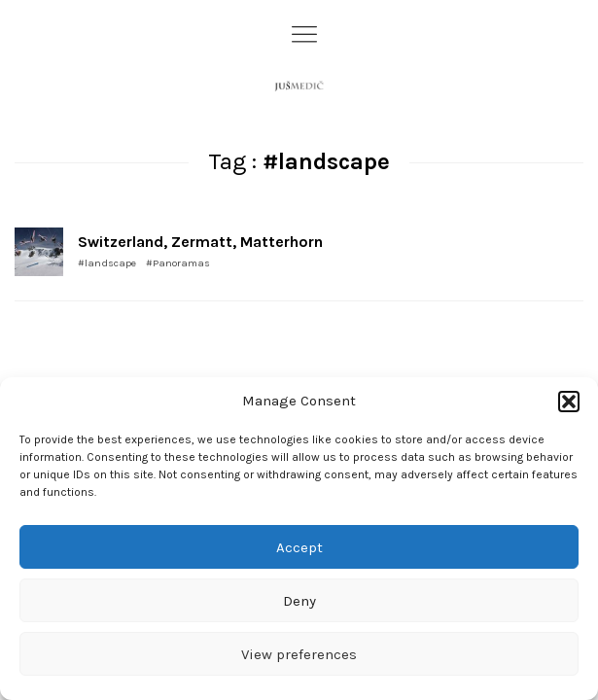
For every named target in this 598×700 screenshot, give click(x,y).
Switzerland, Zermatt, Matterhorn (200, 242)
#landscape (107, 263)
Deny (299, 601)
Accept (299, 547)
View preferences (299, 654)
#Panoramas (178, 263)
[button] (569, 402)
